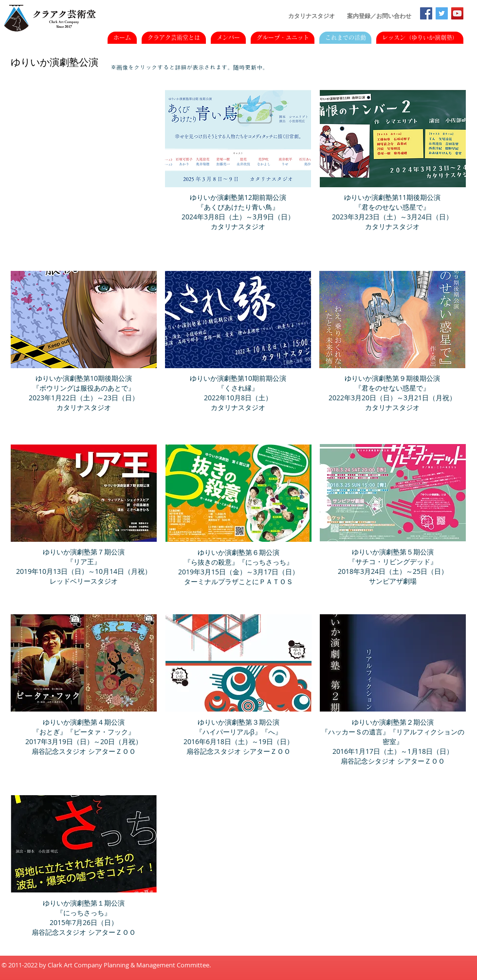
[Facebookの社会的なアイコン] (426, 13)
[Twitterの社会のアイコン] (442, 13)
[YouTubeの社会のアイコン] (457, 13)
